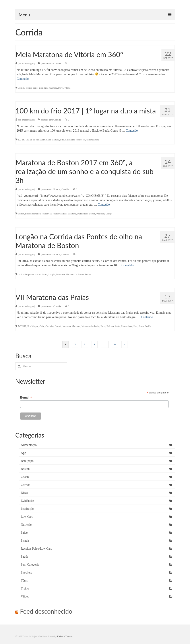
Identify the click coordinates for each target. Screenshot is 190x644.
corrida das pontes (26, 274)
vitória (68, 88)
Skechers (26, 573)
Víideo (25, 596)
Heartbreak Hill (60, 214)
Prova (61, 88)
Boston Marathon (33, 214)
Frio (62, 140)
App (23, 453)
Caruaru (56, 140)
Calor (48, 140)
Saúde (25, 557)
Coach (25, 477)
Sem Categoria (30, 565)
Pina (136, 326)
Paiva (103, 326)
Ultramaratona (93, 140)
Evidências (28, 501)
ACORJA (22, 326)
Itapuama (67, 326)
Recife (79, 140)
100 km (21, 140)
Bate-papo (27, 461)
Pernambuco (127, 326)
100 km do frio (32, 140)
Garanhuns (70, 140)
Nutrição (26, 525)
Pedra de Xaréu (113, 326)
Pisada (25, 541)
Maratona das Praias (90, 326)
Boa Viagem (33, 326)
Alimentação (29, 445)
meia (41, 88)
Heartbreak (47, 214)
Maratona (72, 214)
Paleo (24, 533)
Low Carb (27, 517)
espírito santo (32, 88)
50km (43, 140)
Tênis (24, 581)
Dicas (24, 493)
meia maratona (51, 88)
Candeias (49, 326)
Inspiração (27, 509)
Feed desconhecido (46, 611)
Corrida (57, 63)
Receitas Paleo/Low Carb (37, 549)
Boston (57, 189)
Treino (88, 274)
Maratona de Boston (86, 214)
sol (84, 140)
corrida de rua (41, 274)
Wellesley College (104, 214)
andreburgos (28, 63)
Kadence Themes (65, 636)
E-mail (26, 398)
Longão (52, 274)
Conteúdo (23, 79)
